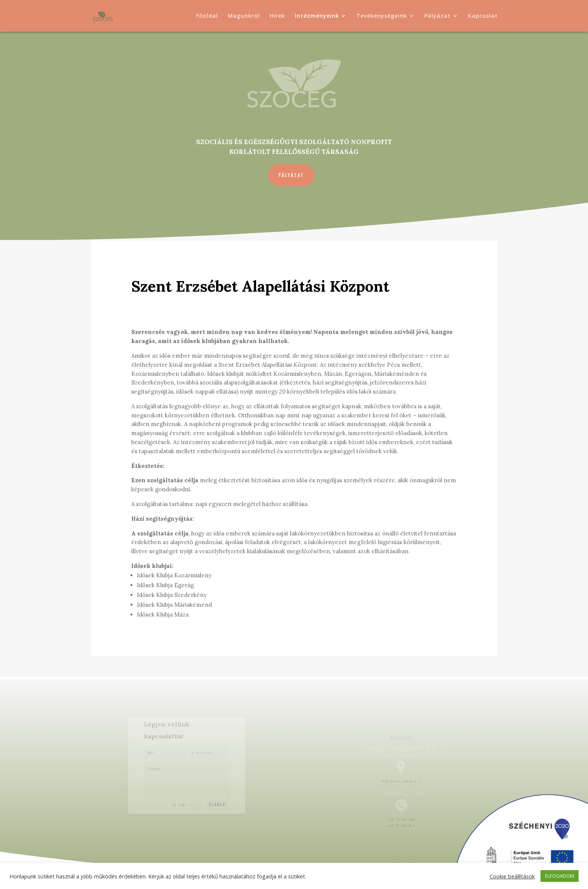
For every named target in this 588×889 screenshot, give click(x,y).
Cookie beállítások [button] (512, 876)
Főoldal (207, 16)
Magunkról (244, 16)
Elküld (213, 799)
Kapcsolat (483, 16)
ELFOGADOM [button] (560, 876)
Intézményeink (317, 16)
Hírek (277, 16)
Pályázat (438, 16)
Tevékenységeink (382, 16)
